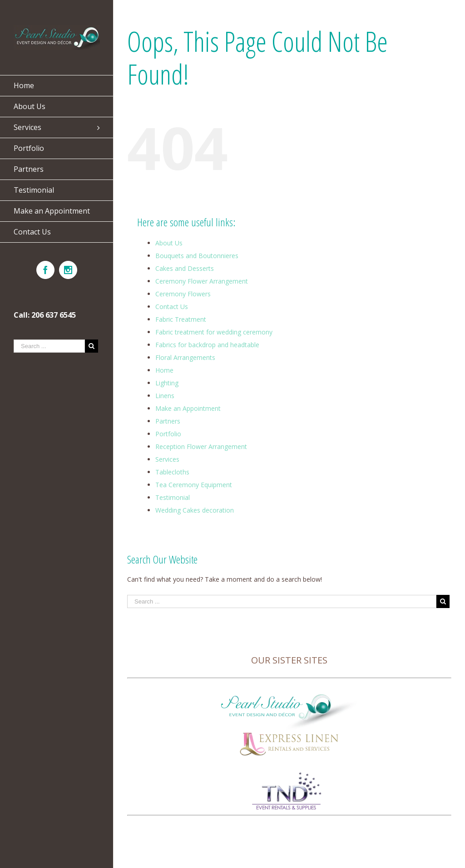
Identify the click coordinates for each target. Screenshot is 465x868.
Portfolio (168, 434)
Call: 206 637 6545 (45, 315)
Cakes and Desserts (185, 268)
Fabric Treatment (181, 319)
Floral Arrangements (185, 357)
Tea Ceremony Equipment (194, 485)
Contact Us (172, 307)
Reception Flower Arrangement (201, 446)
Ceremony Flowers (183, 294)
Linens (165, 396)
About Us (169, 243)
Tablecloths (172, 472)
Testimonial (173, 497)
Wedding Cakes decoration (195, 510)
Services (167, 459)
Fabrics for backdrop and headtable (207, 345)
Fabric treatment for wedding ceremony (214, 332)
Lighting (167, 383)
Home (164, 370)
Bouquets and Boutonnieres (197, 256)
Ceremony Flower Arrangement (202, 281)
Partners (168, 421)
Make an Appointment (188, 408)
